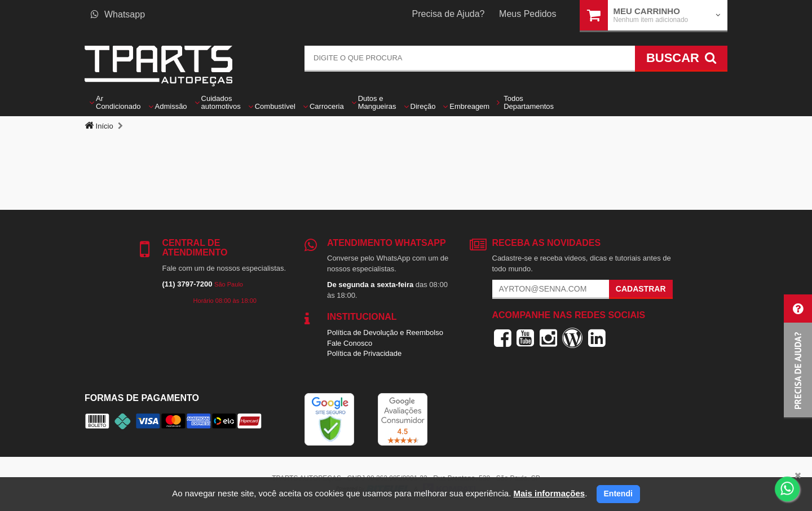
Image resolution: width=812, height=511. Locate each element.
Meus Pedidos (528, 14)
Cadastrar (641, 289)
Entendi (618, 494)
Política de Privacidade (364, 353)
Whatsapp (118, 14)
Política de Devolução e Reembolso (385, 332)
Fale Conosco (350, 343)
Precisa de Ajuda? (449, 14)
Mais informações (549, 493)
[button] (798, 357)
